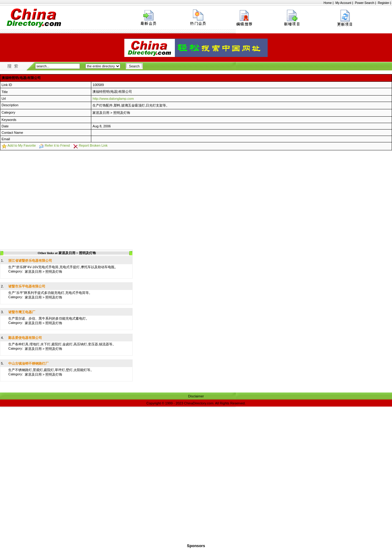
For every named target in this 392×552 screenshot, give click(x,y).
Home (328, 3)
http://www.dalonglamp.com (113, 99)
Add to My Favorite (21, 145)
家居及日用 (101, 113)
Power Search (365, 3)
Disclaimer (196, 396)
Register (384, 3)
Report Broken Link (93, 145)
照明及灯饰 (122, 113)
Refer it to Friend (57, 145)
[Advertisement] (196, 196)
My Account (343, 3)
